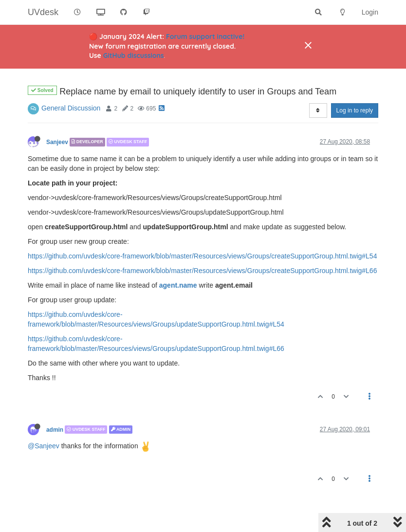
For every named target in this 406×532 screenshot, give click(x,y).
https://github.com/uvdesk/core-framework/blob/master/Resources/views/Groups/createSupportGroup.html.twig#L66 (202, 271)
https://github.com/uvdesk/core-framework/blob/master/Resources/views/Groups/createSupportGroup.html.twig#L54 (202, 256)
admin (55, 429)
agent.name (178, 285)
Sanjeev (57, 142)
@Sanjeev (44, 446)
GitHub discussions (134, 55)
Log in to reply (355, 110)
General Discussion (71, 108)
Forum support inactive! (205, 37)
